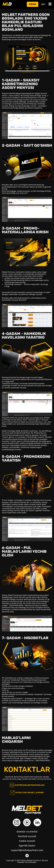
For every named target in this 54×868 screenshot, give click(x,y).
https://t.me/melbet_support (30, 793)
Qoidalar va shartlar (27, 832)
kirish (33, 4)
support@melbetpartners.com (30, 785)
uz (43, 4)
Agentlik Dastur (27, 846)
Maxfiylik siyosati (27, 836)
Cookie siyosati (27, 841)
